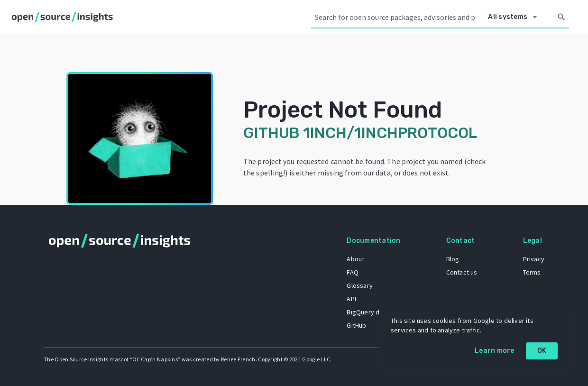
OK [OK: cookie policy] (542, 351)
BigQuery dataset (372, 312)
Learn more (495, 351)
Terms (532, 272)
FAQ (353, 272)
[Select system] (515, 17)
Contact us (462, 272)
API (351, 299)
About (355, 259)
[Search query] (395, 17)
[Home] (64, 17)
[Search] (561, 17)
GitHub (356, 325)
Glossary (360, 285)
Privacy (534, 259)
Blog (453, 259)
